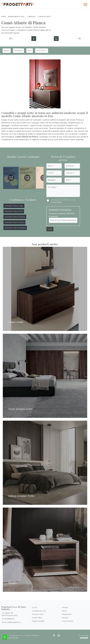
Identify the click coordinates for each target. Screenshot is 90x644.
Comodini (32, 17)
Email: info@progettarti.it (11, 622)
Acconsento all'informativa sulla (63, 201)
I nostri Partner (68, 621)
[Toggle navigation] (85, 4)
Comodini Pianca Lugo (14, 206)
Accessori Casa (38, 614)
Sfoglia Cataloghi (38, 621)
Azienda (65, 607)
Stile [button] (30, 51)
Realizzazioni (67, 614)
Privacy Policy (56, 202)
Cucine (34, 607)
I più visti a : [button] (42, 51)
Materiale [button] (19, 51)
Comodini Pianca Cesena (15, 217)
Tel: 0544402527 (8, 619)
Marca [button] (7, 51)
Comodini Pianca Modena (15, 228)
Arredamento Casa (16, 17)
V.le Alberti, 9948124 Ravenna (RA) (10, 614)
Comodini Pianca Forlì (14, 211)
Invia (50, 229)
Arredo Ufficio (37, 618)
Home (4, 17)
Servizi (64, 611)
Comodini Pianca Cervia (14, 222)
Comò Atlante (45, 17)
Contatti (65, 618)
